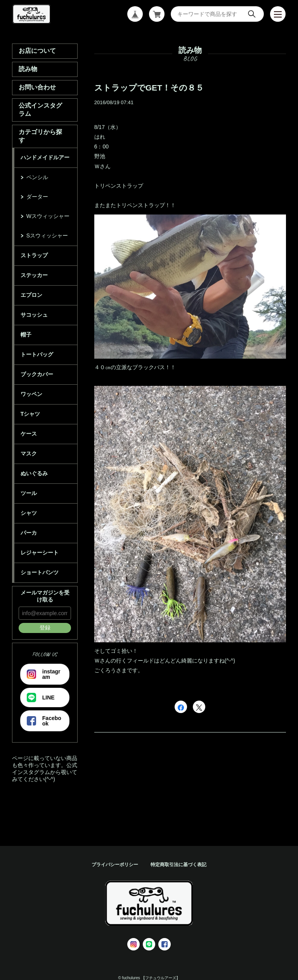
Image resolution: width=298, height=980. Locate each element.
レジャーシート (40, 553)
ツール (29, 493)
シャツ (29, 513)
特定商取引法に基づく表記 (178, 865)
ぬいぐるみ (34, 473)
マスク (29, 453)
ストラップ (34, 255)
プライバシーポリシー (115, 865)
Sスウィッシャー (47, 235)
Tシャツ (30, 414)
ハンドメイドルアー (45, 157)
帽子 (26, 335)
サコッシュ (34, 315)
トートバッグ (37, 354)
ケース (29, 434)
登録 (45, 628)
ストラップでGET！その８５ (149, 88)
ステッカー (34, 275)
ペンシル (37, 177)
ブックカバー (37, 374)
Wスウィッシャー (48, 216)
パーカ (29, 533)
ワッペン (31, 394)
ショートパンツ (40, 572)
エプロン (31, 295)
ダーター (37, 197)
